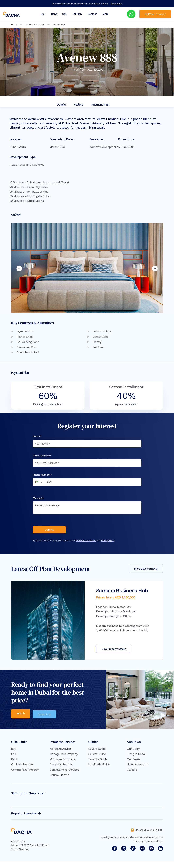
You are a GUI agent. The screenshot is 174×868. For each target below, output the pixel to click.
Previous (19, 269)
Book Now (116, 4)
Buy (43, 14)
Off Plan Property (22, 766)
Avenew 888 (59, 24)
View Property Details (114, 651)
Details (61, 104)
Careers (132, 771)
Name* (37, 436)
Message (38, 498)
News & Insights (137, 766)
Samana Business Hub (122, 593)
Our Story (133, 750)
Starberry (23, 850)
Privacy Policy (108, 543)
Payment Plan (100, 104)
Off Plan (77, 14)
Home (14, 24)
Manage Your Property (64, 755)
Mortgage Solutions (62, 761)
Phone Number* (42, 475)
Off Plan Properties (35, 24)
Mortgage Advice (60, 750)
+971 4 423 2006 (149, 832)
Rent (54, 14)
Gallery (79, 104)
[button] (39, 482)
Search (21, 716)
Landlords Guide (99, 766)
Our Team (133, 761)
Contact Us (46, 716)
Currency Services (61, 766)
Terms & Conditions (86, 543)
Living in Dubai (136, 755)
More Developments (146, 571)
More (105, 14)
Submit (49, 531)
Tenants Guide (98, 761)
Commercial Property (25, 771)
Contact (92, 14)
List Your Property (155, 14)
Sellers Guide (97, 755)
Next (155, 269)
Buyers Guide (97, 750)
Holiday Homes (59, 776)
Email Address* (42, 456)
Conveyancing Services (64, 771)
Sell (64, 14)
